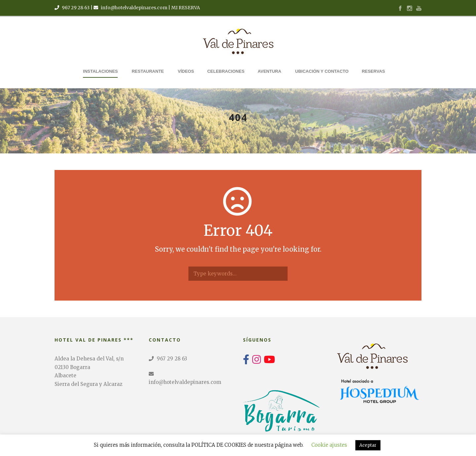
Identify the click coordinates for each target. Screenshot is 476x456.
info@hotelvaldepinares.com (134, 8)
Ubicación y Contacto (322, 71)
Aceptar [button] (368, 445)
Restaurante (148, 71)
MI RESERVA (186, 8)
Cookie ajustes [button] (329, 445)
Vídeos (186, 71)
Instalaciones (100, 71)
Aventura (270, 71)
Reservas (373, 71)
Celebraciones (226, 71)
